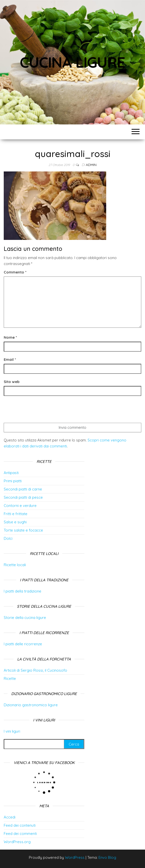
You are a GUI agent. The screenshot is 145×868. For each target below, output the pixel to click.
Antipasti (11, 473)
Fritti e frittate (16, 514)
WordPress (75, 857)
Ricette (10, 678)
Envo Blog (107, 857)
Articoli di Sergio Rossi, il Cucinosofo (35, 670)
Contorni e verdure (20, 506)
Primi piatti (13, 481)
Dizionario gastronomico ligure (31, 705)
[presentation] (42, 411)
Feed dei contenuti (20, 825)
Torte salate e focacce (23, 530)
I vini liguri (12, 731)
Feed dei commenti (20, 834)
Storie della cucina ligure (25, 618)
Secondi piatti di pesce (23, 497)
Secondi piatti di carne (23, 489)
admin (91, 165)
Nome (10, 337)
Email (10, 359)
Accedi (10, 817)
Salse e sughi (15, 522)
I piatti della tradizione (23, 591)
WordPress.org (17, 842)
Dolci (8, 538)
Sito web (12, 382)
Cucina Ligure (72, 62)
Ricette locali (15, 565)
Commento (15, 272)
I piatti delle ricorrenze (23, 644)
